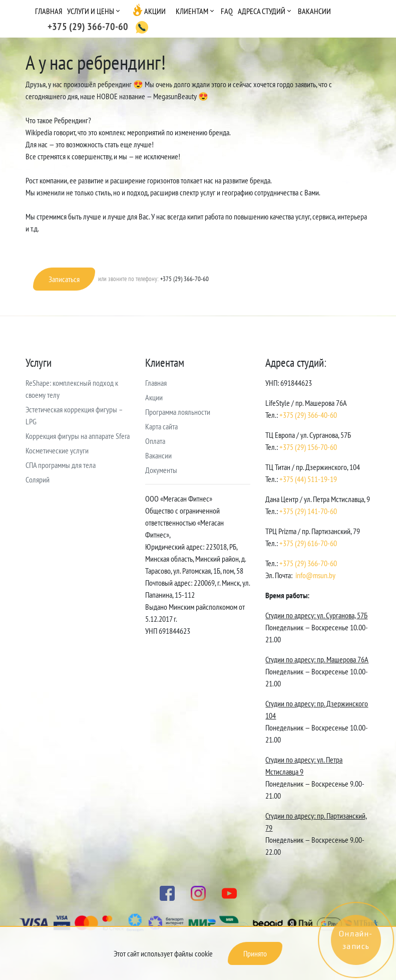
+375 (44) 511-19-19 (308, 479)
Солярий (38, 479)
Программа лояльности (178, 412)
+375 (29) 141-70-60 (308, 511)
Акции (155, 11)
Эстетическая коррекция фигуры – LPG (74, 415)
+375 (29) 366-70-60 (308, 563)
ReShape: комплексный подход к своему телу (72, 389)
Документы (161, 470)
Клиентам (192, 11)
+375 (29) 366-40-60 (308, 415)
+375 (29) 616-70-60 (308, 543)
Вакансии (314, 11)
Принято (255, 953)
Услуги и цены (91, 11)
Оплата (155, 441)
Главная (49, 11)
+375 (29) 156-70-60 (308, 447)
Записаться (64, 279)
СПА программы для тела (61, 465)
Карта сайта (161, 426)
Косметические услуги (57, 450)
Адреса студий (262, 11)
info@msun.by (315, 575)
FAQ (227, 11)
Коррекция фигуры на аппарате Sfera (78, 436)
